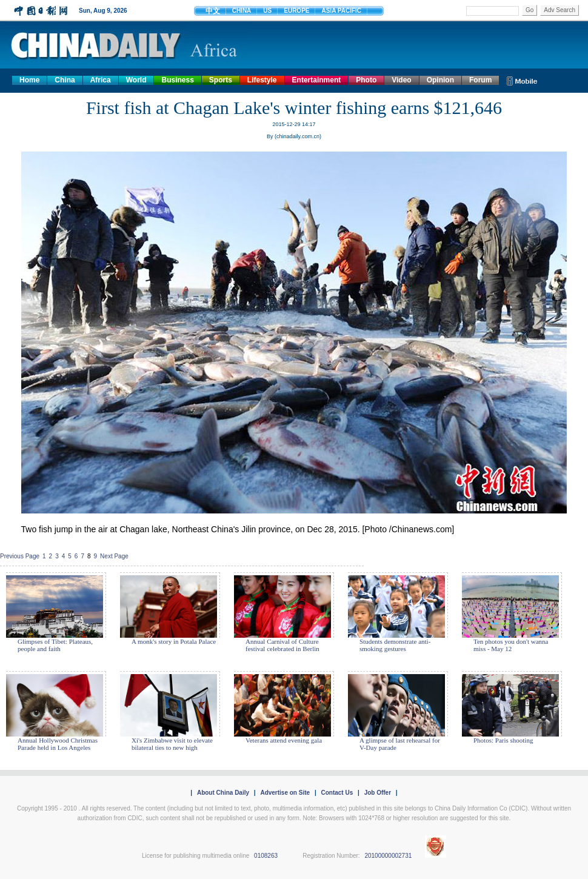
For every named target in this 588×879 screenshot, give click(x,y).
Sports (221, 80)
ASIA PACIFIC (341, 11)
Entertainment (317, 80)
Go (530, 10)
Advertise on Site (285, 793)
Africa (101, 80)
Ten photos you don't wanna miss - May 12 (511, 645)
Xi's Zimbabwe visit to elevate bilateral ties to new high (172, 744)
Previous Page (20, 556)
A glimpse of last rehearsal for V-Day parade (400, 744)
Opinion (440, 80)
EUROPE (296, 11)
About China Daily (223, 793)
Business (177, 80)
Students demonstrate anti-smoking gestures (395, 645)
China (65, 80)
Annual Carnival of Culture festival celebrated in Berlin (282, 645)
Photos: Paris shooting (503, 740)
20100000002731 (388, 856)
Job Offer (378, 793)
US (267, 11)
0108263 (266, 856)
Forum (480, 80)
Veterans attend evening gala (284, 740)
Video (401, 80)
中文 (213, 11)
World (136, 80)
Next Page (114, 556)
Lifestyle (262, 80)
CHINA (242, 11)
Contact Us (337, 793)
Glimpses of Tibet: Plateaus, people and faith (55, 645)
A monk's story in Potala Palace (174, 641)
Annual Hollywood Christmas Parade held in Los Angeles (58, 744)
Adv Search (560, 10)
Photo (366, 80)
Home (29, 80)
